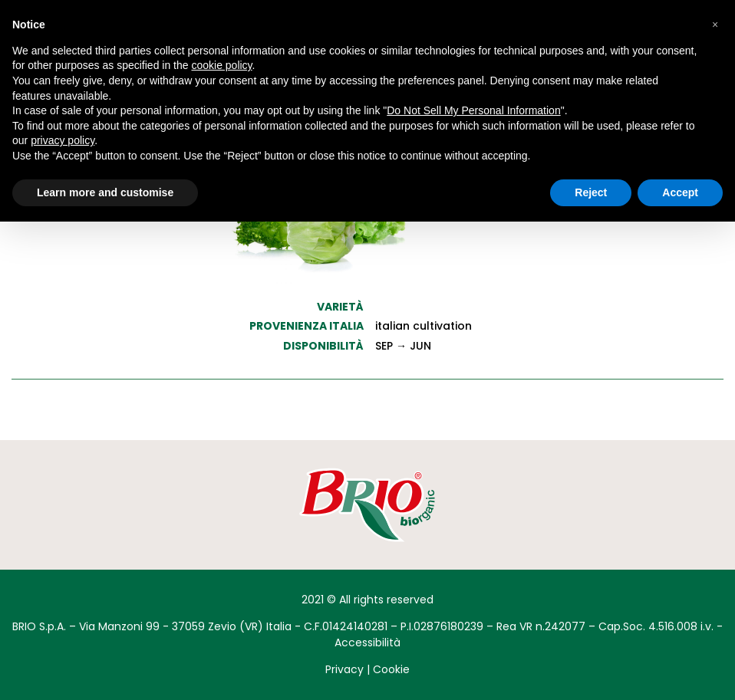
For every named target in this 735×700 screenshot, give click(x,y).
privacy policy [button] (63, 140)
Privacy (344, 669)
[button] (715, 25)
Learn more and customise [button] (105, 192)
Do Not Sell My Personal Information (473, 110)
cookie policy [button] (221, 65)
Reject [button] (591, 192)
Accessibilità (367, 642)
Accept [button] (680, 192)
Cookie (391, 669)
